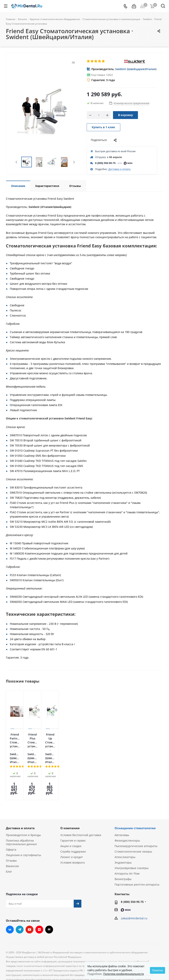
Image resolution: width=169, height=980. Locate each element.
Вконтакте (10, 898)
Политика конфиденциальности (124, 974)
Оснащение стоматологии (135, 797)
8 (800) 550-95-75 (105, 163)
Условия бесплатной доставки (81, 804)
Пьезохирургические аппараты (136, 815)
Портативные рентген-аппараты (137, 853)
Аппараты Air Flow (127, 842)
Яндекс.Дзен (39, 898)
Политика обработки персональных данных (21, 811)
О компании (70, 797)
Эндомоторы (123, 831)
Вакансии (12, 835)
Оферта (11, 818)
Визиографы (123, 848)
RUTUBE (49, 898)
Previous (17, 162)
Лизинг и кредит (72, 826)
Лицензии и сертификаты (23, 824)
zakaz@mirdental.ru (134, 887)
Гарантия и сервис (73, 809)
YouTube (29, 898)
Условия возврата (73, 831)
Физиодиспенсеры (127, 809)
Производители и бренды (23, 804)
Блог (9, 840)
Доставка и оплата (119, 169)
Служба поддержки (73, 820)
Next (74, 162)
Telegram (20, 898)
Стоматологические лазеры (133, 820)
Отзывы (11, 829)
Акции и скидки (71, 815)
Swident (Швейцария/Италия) (136, 69)
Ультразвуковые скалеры (132, 837)
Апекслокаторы (125, 826)
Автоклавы (122, 804)
